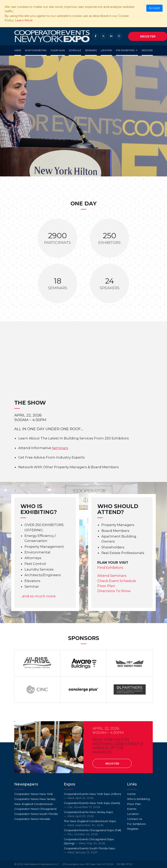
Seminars (91, 50)
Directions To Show (114, 591)
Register (147, 50)
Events (132, 809)
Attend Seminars (112, 576)
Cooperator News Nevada (32, 819)
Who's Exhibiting (36, 50)
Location (106, 50)
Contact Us (135, 819)
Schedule (75, 50)
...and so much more (38, 596)
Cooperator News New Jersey (35, 799)
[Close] (154, 8)
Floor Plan (58, 50)
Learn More (24, 20)
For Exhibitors (125, 50)
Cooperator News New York (34, 794)
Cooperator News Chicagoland (35, 809)
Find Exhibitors (110, 568)
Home (18, 50)
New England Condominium (34, 804)
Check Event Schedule (117, 581)
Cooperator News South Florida (36, 814)
